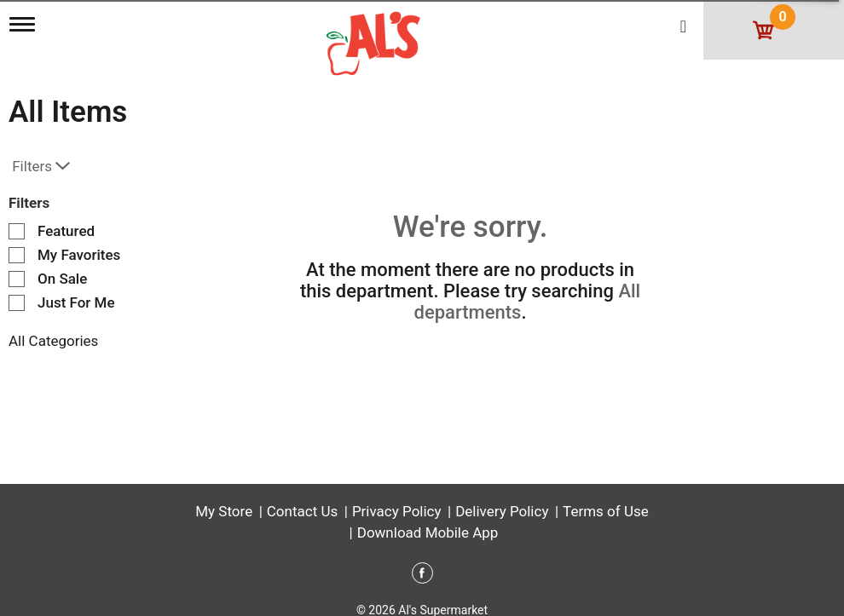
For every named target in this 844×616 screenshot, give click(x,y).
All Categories (53, 341)
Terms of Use (606, 511)
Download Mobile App (428, 533)
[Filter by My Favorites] (17, 255)
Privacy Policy (397, 511)
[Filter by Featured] (17, 231)
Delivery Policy (502, 511)
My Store (224, 511)
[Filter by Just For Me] (17, 303)
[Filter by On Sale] (17, 279)
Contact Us (302, 511)
